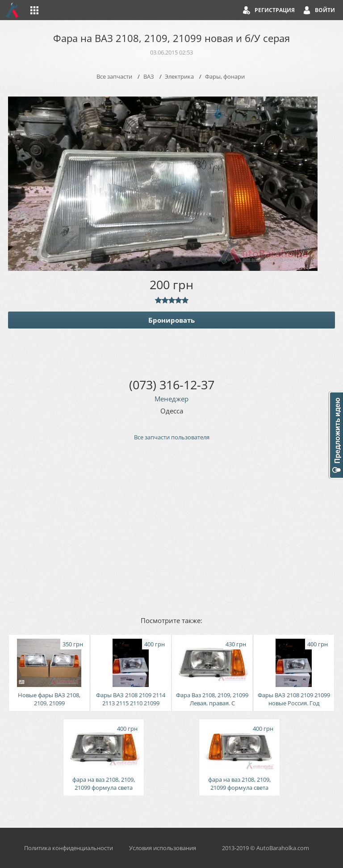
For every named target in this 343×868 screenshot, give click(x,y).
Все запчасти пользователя (172, 437)
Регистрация (275, 10)
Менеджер (171, 399)
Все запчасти (114, 76)
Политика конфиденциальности (69, 848)
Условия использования (163, 848)
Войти (325, 10)
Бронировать (171, 320)
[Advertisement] (171, 528)
